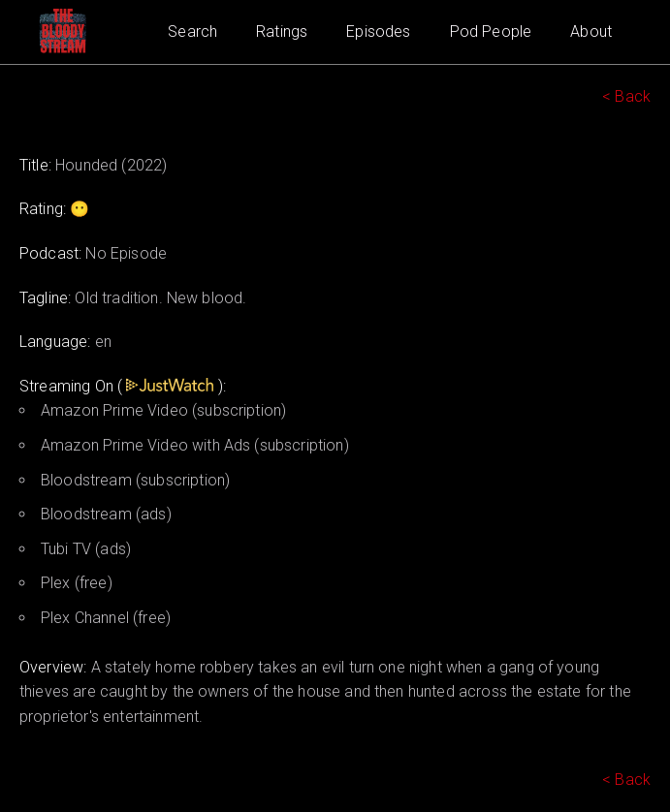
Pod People (491, 31)
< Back (626, 96)
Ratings (282, 31)
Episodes (378, 31)
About (591, 31)
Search (192, 31)
